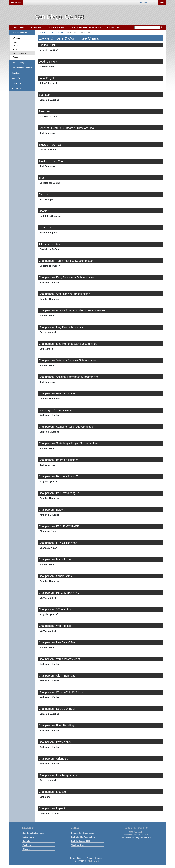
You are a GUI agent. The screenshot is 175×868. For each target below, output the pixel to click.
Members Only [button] (18, 63)
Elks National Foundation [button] (22, 68)
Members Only (78, 845)
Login (162, 2)
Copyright (79, 861)
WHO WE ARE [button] (36, 27)
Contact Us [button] (16, 83)
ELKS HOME (19, 27)
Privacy (90, 858)
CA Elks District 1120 (81, 841)
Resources (17, 57)
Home (42, 32)
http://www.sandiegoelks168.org (136, 838)
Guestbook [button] (16, 73)
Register (154, 2)
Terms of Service (78, 858)
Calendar (17, 46)
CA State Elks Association (83, 837)
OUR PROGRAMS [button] (57, 27)
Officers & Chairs (20, 53)
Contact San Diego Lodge (83, 833)
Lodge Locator (143, 2)
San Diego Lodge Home (33, 833)
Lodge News (28, 837)
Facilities (16, 49)
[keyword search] (147, 27)
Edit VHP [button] (16, 89)
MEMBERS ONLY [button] (116, 27)
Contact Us (100, 858)
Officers (26, 849)
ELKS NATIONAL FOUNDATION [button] (87, 27)
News (15, 42)
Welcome (17, 38)
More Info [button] (16, 78)
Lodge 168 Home (55, 32)
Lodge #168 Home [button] (20, 32)
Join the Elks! (16, 2)
